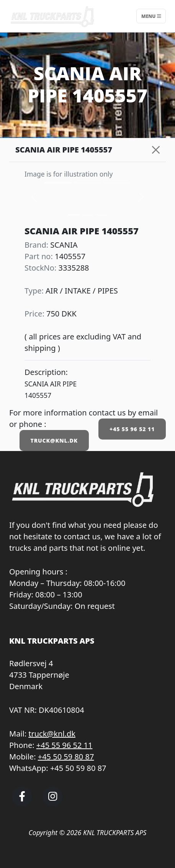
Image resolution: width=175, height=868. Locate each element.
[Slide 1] (88, 215)
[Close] (156, 150)
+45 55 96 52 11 (132, 429)
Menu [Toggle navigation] (151, 16)
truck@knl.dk (52, 734)
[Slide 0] (74, 215)
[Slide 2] (101, 215)
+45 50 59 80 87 (66, 757)
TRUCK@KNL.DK (54, 440)
